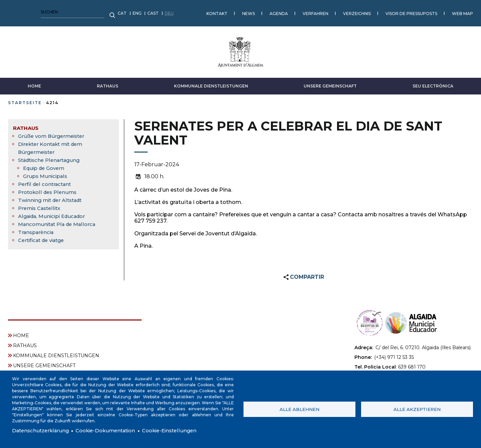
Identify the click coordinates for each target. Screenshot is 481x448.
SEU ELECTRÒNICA (433, 83)
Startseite (25, 99)
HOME (34, 83)
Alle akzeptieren (417, 409)
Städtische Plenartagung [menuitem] (52, 157)
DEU (60, 12)
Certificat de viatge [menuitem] (44, 237)
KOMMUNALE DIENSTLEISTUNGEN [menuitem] (56, 353)
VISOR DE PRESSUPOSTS (302, 12)
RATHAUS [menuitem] (27, 125)
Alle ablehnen (299, 409)
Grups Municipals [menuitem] (46, 173)
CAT (13, 12)
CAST (43, 12)
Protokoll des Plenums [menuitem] (49, 189)
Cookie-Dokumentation (112, 430)
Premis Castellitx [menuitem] (41, 205)
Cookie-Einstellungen (180, 430)
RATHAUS (108, 83)
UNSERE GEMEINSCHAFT (330, 83)
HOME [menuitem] (21, 332)
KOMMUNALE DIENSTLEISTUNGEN (211, 83)
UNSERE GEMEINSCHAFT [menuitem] (44, 363)
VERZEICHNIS (247, 12)
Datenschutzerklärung (42, 430)
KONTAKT (107, 12)
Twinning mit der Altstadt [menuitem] (53, 197)
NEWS (139, 12)
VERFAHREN (206, 12)
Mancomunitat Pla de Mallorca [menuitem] (60, 221)
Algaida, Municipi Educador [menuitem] (55, 213)
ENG (28, 12)
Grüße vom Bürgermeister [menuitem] (53, 133)
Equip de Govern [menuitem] (45, 165)
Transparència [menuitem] (37, 229)
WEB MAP (353, 12)
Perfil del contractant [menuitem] (46, 181)
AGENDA (169, 12)
